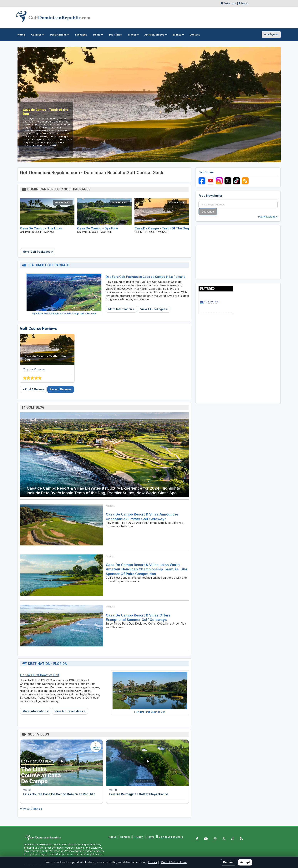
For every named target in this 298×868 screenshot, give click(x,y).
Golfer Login (230, 3)
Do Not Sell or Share (171, 837)
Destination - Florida (48, 664)
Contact (125, 837)
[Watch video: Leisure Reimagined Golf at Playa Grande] (147, 763)
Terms (151, 837)
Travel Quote (271, 34)
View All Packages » (154, 309)
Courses (37, 35)
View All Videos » (31, 809)
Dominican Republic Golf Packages (59, 189)
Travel (133, 35)
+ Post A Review (33, 389)
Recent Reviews (61, 389)
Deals (98, 35)
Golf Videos (38, 734)
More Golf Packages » (38, 252)
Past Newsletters (268, 217)
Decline (228, 862)
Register (245, 3)
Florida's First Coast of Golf (40, 675)
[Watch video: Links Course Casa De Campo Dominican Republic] (61, 763)
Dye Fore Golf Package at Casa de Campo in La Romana (64, 313)
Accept (245, 862)
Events (178, 35)
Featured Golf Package (49, 265)
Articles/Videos (155, 35)
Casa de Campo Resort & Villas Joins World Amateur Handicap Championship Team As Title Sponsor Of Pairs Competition (147, 569)
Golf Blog (35, 407)
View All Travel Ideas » (70, 711)
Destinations (59, 35)
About (112, 837)
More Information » (121, 309)
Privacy (138, 837)
